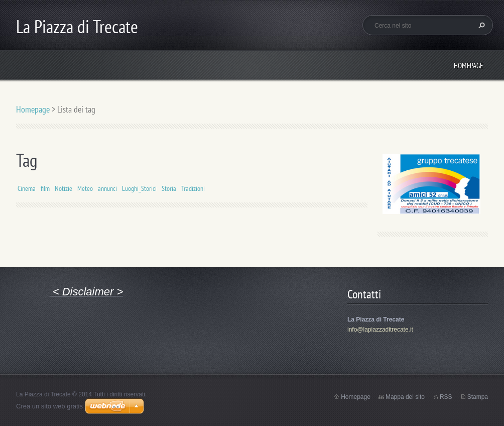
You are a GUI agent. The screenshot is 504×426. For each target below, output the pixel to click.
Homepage (468, 66)
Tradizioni (193, 188)
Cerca (480, 25)
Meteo (85, 188)
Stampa (478, 397)
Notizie (64, 188)
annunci (107, 188)
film (45, 188)
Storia (169, 188)
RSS (446, 397)
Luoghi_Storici (139, 188)
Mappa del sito (405, 397)
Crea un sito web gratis (49, 406)
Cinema (27, 188)
